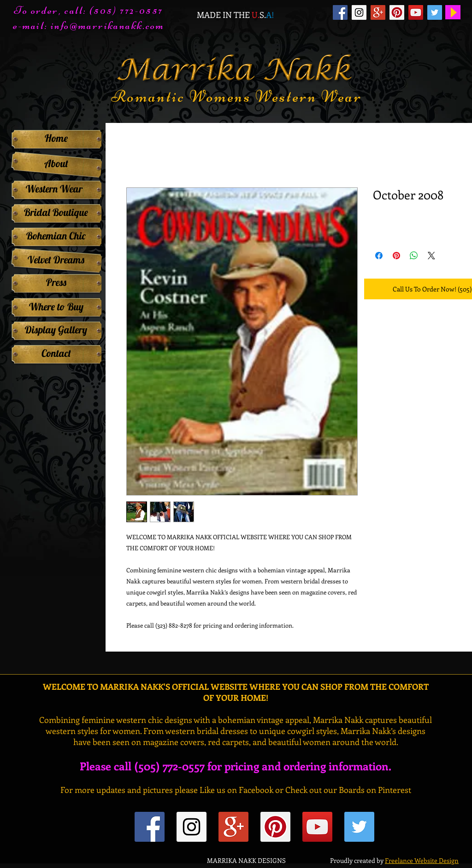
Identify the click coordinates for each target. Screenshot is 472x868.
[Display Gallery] (56, 330)
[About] (56, 164)
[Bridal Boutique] (56, 212)
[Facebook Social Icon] (340, 12)
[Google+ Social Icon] (378, 12)
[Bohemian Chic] (56, 236)
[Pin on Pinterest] (396, 256)
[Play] (453, 12)
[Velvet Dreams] (56, 260)
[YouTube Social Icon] (416, 12)
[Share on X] (431, 256)
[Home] (56, 138)
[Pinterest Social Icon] (397, 12)
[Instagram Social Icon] (359, 12)
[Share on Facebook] (379, 256)
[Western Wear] (54, 189)
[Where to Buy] (56, 307)
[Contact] (56, 353)
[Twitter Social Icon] (435, 12)
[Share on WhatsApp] (414, 256)
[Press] (56, 282)
